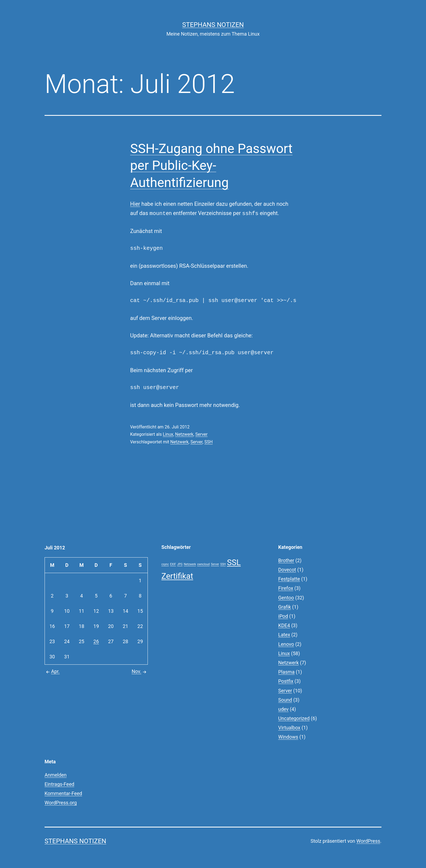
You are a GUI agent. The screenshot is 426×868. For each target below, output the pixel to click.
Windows (288, 736)
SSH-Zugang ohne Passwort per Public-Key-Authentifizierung (211, 166)
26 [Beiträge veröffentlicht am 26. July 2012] (96, 641)
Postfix (286, 681)
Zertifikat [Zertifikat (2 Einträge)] (177, 575)
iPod (283, 616)
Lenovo (286, 644)
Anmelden (56, 774)
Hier (135, 204)
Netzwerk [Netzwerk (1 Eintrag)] (190, 564)
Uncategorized (294, 718)
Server (201, 434)
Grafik (285, 606)
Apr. (52, 671)
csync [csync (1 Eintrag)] (165, 564)
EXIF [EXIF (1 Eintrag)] (173, 564)
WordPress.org (61, 802)
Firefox (286, 588)
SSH (208, 441)
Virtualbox (289, 727)
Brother (286, 560)
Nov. (140, 671)
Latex (284, 634)
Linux (168, 434)
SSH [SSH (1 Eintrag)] (223, 564)
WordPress (368, 840)
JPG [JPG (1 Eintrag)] (180, 564)
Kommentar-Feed (63, 793)
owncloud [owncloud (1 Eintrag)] (203, 564)
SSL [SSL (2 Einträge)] (234, 562)
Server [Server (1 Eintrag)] (215, 564)
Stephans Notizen (213, 25)
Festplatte (289, 578)
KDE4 (284, 625)
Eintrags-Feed (59, 784)
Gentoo (286, 597)
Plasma (286, 671)
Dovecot (287, 569)
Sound (285, 699)
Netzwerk (184, 434)
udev (283, 709)
